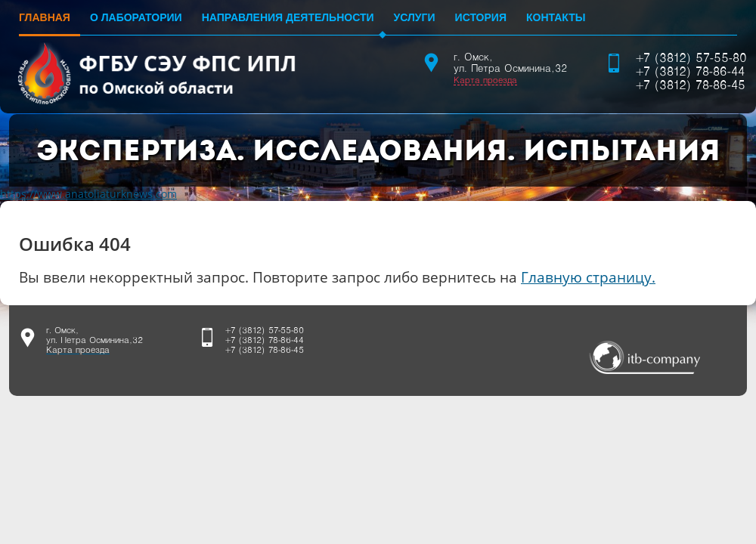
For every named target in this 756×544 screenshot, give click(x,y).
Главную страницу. (588, 277)
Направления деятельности (288, 17)
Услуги (415, 17)
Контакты (556, 17)
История (481, 17)
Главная (45, 17)
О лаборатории (136, 17)
